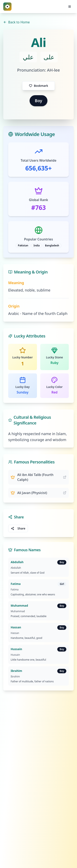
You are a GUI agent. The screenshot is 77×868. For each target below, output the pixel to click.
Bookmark (38, 86)
